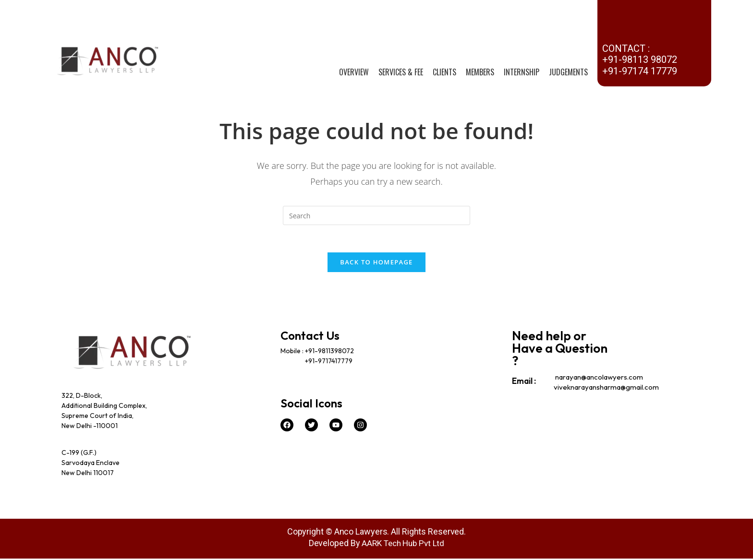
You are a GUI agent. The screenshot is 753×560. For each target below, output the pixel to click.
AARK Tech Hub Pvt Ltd (403, 544)
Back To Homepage (376, 263)
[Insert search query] (376, 215)
